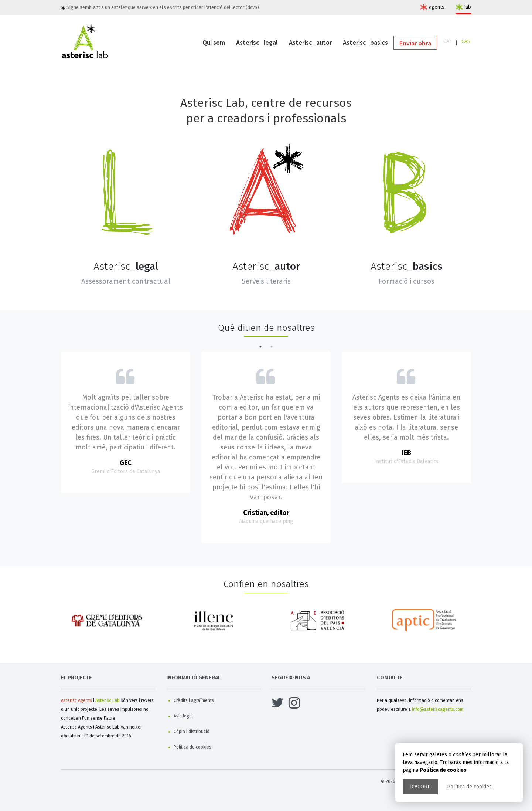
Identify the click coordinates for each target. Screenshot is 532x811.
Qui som (214, 42)
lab (468, 7)
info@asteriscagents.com (438, 709)
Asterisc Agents (76, 700)
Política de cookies (469, 787)
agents (437, 7)
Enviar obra (415, 43)
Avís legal (183, 716)
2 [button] (272, 347)
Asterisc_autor (310, 42)
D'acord (420, 787)
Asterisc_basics (365, 42)
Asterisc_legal (257, 42)
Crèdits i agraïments (194, 700)
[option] (108, 623)
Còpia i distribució (192, 732)
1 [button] (260, 347)
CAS (466, 41)
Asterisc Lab (108, 700)
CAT (447, 41)
